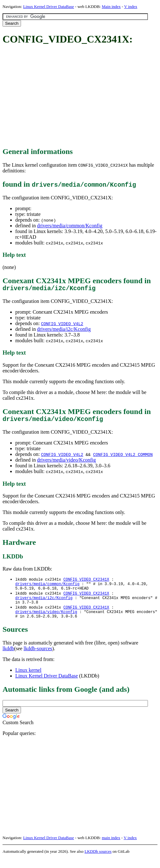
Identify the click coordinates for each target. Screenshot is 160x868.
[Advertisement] (81, 97)
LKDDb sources (98, 861)
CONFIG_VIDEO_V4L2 (62, 325)
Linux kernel (28, 680)
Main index (111, 7)
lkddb (8, 658)
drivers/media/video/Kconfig (66, 463)
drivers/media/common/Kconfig (70, 226)
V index (131, 7)
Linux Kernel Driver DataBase (49, 7)
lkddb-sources (38, 658)
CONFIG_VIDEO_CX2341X (86, 583)
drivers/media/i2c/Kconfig (64, 331)
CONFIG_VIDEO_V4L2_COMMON (123, 457)
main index (111, 848)
